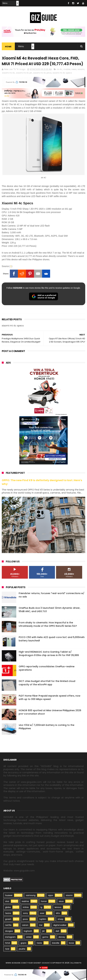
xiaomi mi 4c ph (24, 73)
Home (8, 47)
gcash (8, 919)
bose (71, 943)
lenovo (58, 907)
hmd (7, 943)
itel (41, 925)
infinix (26, 907)
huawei (9, 895)
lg (41, 907)
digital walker (60, 925)
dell (57, 931)
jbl (43, 931)
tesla (39, 943)
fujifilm (43, 919)
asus (61, 901)
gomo (45, 937)
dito (58, 913)
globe (8, 907)
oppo (51, 895)
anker (29, 937)
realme (25, 901)
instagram (10, 937)
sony (25, 913)
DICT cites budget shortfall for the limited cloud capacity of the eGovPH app (47, 683)
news (74, 69)
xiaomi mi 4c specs (62, 73)
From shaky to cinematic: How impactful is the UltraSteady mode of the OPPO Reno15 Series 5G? (48, 624)
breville (56, 943)
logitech (28, 931)
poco (25, 919)
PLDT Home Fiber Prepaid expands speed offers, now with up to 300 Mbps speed (50, 698)
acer (42, 913)
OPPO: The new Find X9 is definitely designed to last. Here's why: (42, 482)
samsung (31, 895)
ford (7, 949)
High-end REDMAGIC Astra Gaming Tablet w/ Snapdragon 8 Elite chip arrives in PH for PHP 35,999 (49, 654)
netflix (8, 925)
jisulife (22, 949)
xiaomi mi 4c (9, 73)
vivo (7, 901)
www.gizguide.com (16, 963)
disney (62, 937)
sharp (60, 919)
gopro (24, 943)
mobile (67, 69)
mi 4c (60, 69)
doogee (9, 931)
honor (44, 901)
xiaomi (81, 69)
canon (25, 925)
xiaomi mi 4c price (42, 73)
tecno (8, 913)
